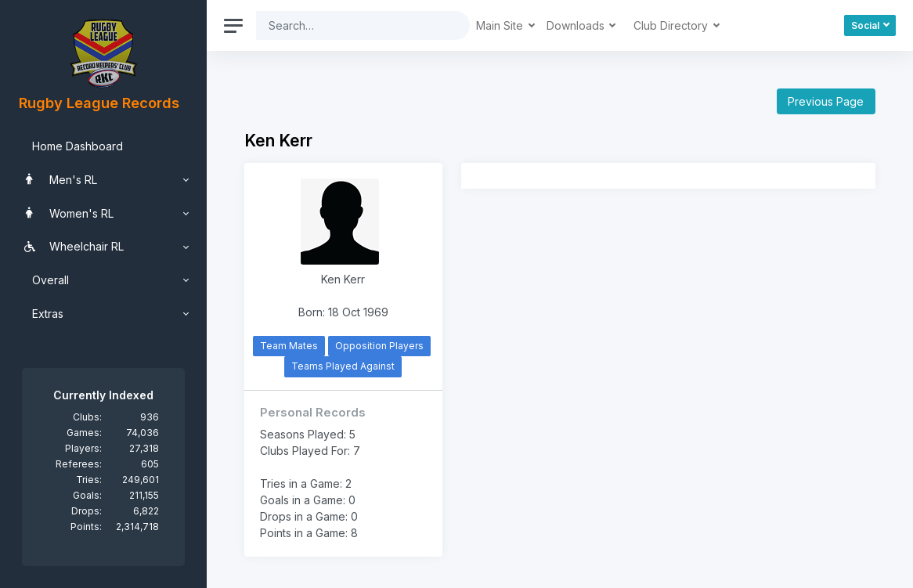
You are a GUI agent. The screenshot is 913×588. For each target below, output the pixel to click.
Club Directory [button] (672, 25)
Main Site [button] (501, 25)
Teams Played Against (343, 366)
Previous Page (826, 101)
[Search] (351, 25)
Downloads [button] (577, 25)
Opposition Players (379, 346)
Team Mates (289, 346)
